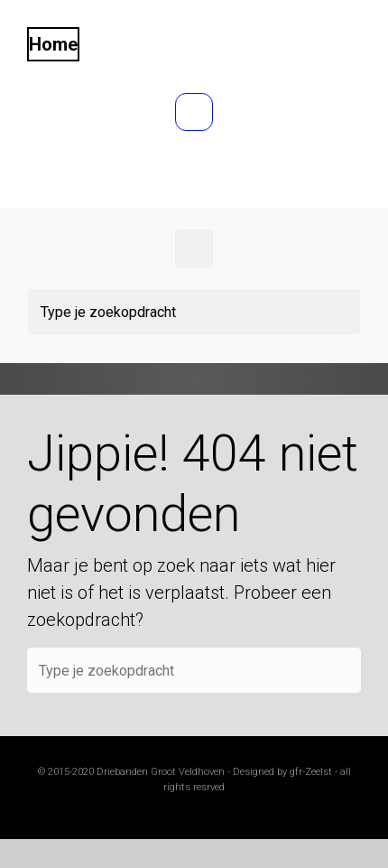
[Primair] (194, 248)
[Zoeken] (194, 312)
